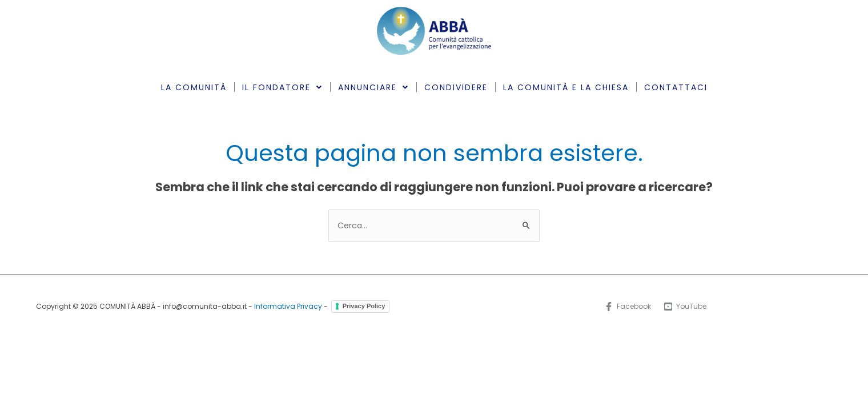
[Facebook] (628, 307)
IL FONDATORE (282, 87)
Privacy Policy (364, 306)
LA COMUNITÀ (194, 87)
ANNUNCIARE (373, 87)
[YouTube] (685, 307)
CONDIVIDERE (456, 87)
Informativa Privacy (288, 306)
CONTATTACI (676, 87)
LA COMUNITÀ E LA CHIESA (566, 87)
